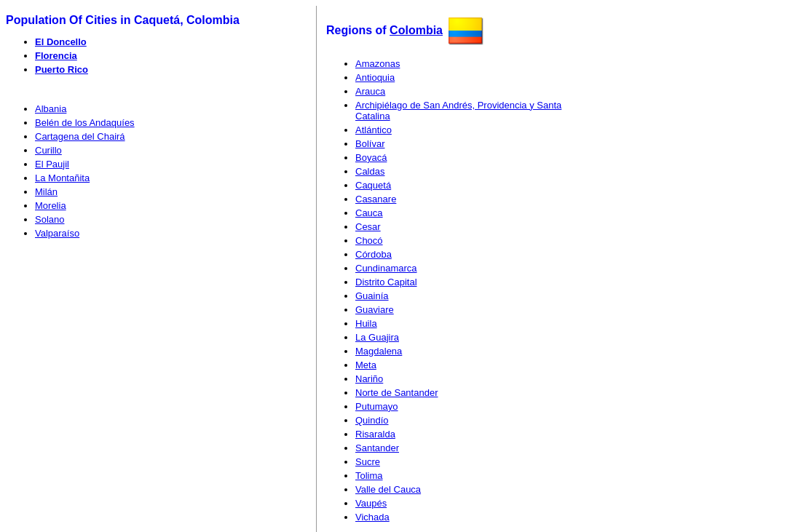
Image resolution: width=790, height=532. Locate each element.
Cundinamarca (386, 268)
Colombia (416, 30)
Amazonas (378, 64)
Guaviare (375, 310)
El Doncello (61, 42)
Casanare (376, 199)
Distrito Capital (386, 282)
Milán (46, 192)
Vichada (372, 517)
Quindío (372, 420)
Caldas (370, 171)
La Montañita (62, 178)
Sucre (368, 462)
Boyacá (371, 158)
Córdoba (374, 254)
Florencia (56, 56)
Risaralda (375, 434)
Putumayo (377, 406)
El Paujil (52, 164)
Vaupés (371, 503)
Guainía (372, 296)
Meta (366, 365)
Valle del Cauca (388, 489)
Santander (377, 448)
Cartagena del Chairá (80, 136)
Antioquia (375, 78)
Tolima (369, 476)
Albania (51, 109)
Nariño (369, 379)
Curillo (48, 150)
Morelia (51, 206)
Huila (366, 323)
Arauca (370, 91)
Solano (50, 219)
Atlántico (374, 130)
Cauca (369, 213)
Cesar (368, 227)
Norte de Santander (396, 393)
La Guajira (377, 337)
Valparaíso (57, 233)
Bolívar (370, 144)
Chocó (369, 241)
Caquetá (373, 185)
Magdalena (379, 351)
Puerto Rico (62, 70)
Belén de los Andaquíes (85, 123)
